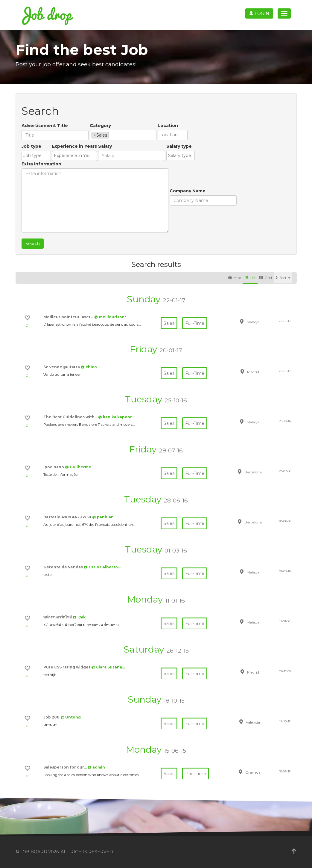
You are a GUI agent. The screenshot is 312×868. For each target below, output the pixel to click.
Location (168, 126)
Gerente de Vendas (64, 567)
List (250, 278)
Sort (283, 278)
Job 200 (52, 717)
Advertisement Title (45, 126)
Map (235, 278)
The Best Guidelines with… (71, 417)
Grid (266, 278)
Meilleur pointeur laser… (69, 317)
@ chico (89, 367)
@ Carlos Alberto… (102, 567)
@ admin (96, 767)
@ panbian (103, 517)
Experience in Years (74, 146)
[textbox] (112, 135)
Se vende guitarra (62, 367)
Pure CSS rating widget (67, 667)
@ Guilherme (78, 467)
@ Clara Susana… (108, 667)
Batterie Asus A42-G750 (68, 517)
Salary (105, 146)
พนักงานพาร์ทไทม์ (58, 617)
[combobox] (123, 135)
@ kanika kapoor (115, 417)
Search (33, 244)
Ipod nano (54, 467)
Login (259, 13)
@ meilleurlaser (110, 317)
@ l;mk (79, 617)
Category (100, 126)
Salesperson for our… (66, 767)
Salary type (179, 146)
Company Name (188, 191)
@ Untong (71, 717)
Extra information (41, 164)
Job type (31, 146)
